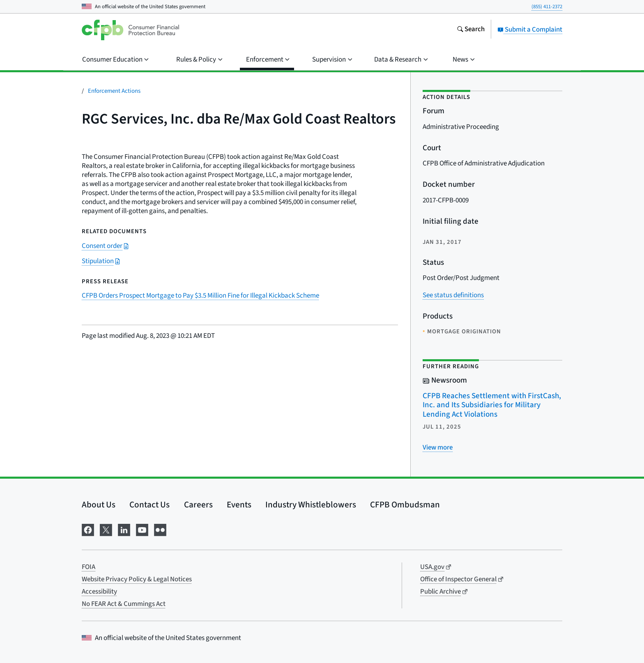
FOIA (89, 567)
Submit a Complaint (530, 30)
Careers (198, 505)
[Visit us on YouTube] (142, 529)
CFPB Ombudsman (405, 505)
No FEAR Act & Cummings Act (124, 604)
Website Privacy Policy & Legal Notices (137, 579)
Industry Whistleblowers (311, 505)
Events (239, 505)
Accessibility (99, 592)
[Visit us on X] (106, 529)
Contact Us (149, 505)
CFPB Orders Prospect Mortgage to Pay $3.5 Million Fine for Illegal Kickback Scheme (200, 296)
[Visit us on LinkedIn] (124, 529)
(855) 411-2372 (547, 7)
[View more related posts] (438, 447)
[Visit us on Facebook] (88, 529)
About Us (99, 505)
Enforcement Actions (114, 91)
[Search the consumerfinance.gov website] (471, 30)
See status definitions (453, 295)
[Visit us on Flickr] (160, 529)
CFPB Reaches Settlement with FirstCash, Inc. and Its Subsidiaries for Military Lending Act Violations (492, 405)
